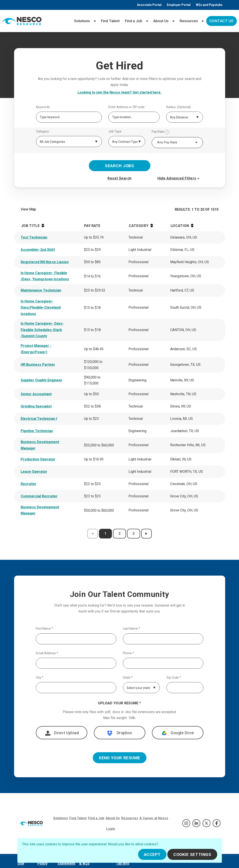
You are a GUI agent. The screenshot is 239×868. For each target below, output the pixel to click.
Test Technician (34, 237)
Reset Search (119, 178)
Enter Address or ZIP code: (127, 107)
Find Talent (110, 21)
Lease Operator (34, 472)
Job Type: (115, 131)
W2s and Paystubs (209, 5)
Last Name (131, 629)
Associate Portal (149, 5)
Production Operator (38, 459)
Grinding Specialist (36, 406)
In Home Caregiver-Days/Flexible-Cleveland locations (41, 308)
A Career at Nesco (154, 818)
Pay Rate (161, 132)
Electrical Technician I (39, 419)
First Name (44, 629)
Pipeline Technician (37, 431)
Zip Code (174, 678)
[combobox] (177, 143)
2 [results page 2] (119, 534)
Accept (152, 854)
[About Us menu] (173, 21)
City (40, 678)
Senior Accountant (36, 394)
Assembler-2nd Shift (38, 250)
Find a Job (134, 21)
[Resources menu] (203, 21)
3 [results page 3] (134, 534)
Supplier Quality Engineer (42, 380)
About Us (161, 21)
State (128, 678)
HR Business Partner (38, 365)
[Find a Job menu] (147, 21)
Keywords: (43, 107)
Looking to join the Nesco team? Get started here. (119, 92)
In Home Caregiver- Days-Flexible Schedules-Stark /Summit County (42, 330)
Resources (189, 21)
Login (111, 829)
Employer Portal (179, 5)
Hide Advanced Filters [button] (179, 178)
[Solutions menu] (95, 21)
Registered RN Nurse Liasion (45, 262)
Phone (129, 653)
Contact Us (222, 21)
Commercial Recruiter (39, 496)
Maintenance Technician (41, 290)
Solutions (82, 21)
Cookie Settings (192, 854)
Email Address (47, 653)
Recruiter (29, 484)
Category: (43, 131)
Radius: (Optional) (179, 107)
